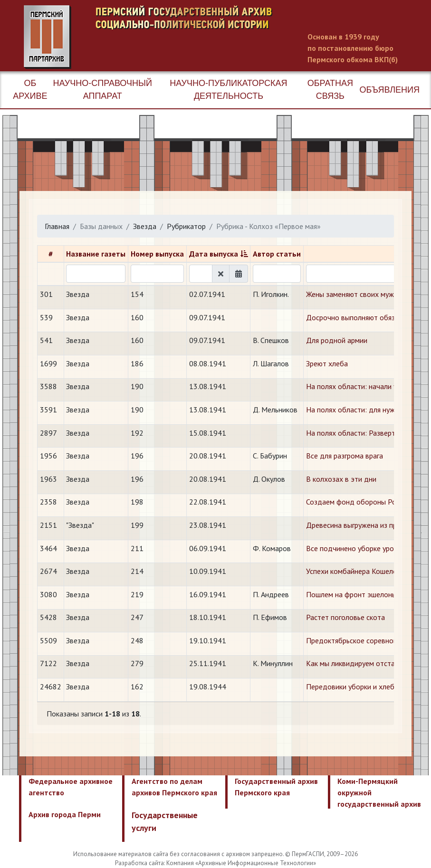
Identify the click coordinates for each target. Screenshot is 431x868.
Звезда (145, 226)
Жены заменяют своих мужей (354, 294)
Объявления (390, 90)
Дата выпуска (214, 254)
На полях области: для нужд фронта (366, 410)
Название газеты (96, 254)
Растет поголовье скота (345, 617)
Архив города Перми (65, 814)
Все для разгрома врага (345, 456)
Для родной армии (337, 340)
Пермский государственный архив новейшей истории (202, 37)
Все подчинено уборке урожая (356, 548)
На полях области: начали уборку (361, 386)
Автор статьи (277, 254)
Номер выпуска (157, 254)
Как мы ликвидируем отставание (360, 663)
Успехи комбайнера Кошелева (355, 571)
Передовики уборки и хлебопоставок (368, 687)
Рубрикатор (186, 226)
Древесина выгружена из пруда (357, 525)
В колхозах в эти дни (341, 479)
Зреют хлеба (327, 363)
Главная (57, 226)
